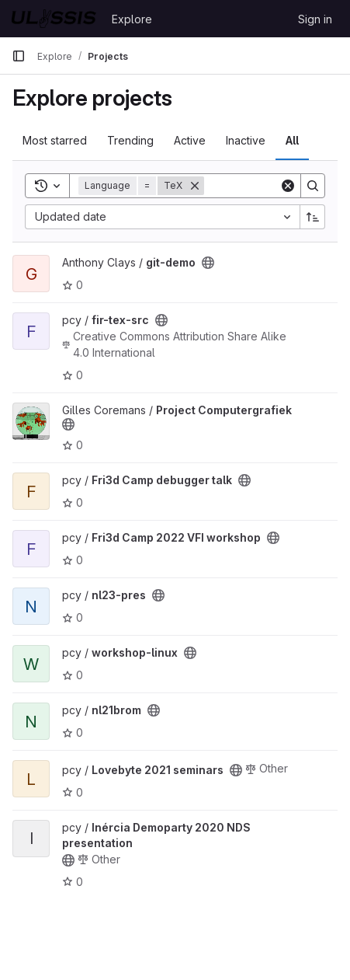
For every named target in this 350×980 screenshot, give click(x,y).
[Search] (313, 186)
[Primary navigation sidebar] (19, 56)
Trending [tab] (130, 140)
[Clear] (288, 186)
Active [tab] (190, 140)
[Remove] (195, 186)
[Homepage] (54, 19)
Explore (132, 19)
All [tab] (292, 140)
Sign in (315, 19)
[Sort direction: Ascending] (313, 217)
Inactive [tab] (246, 140)
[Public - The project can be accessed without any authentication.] (208, 263)
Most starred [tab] (55, 140)
